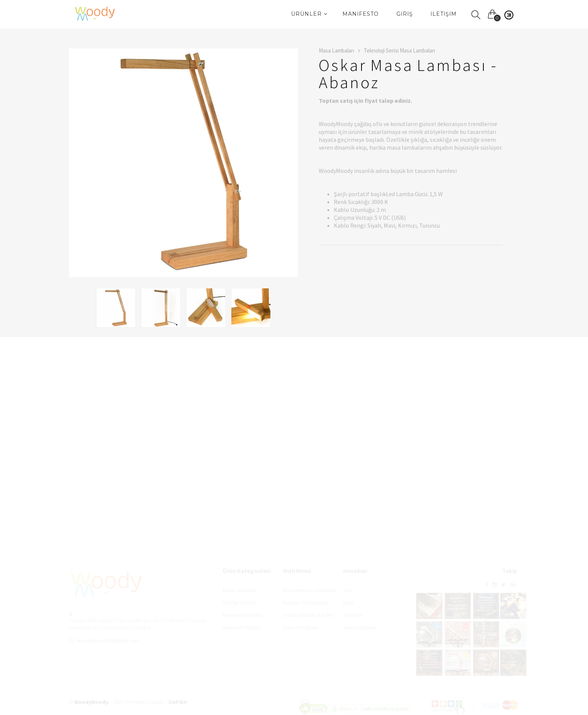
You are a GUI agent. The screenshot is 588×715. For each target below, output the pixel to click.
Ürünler (309, 14)
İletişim (444, 14)
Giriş (405, 14)
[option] (183, 163)
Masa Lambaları (339, 51)
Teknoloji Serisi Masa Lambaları (399, 51)
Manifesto (361, 14)
